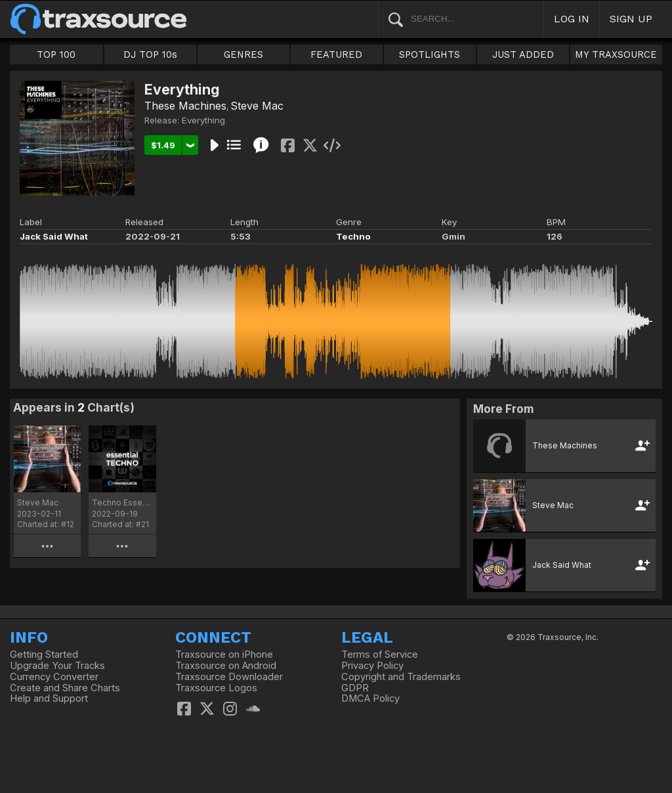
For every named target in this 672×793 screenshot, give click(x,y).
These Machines (185, 106)
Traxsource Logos (216, 688)
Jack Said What (54, 236)
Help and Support (49, 698)
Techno (353, 236)
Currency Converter (54, 677)
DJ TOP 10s (150, 54)
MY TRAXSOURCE (616, 54)
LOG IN (572, 19)
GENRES (243, 54)
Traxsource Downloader (229, 677)
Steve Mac (257, 106)
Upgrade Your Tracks (57, 666)
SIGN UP (631, 19)
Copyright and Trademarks (401, 677)
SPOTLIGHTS (430, 54)
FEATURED (336, 54)
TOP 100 (56, 54)
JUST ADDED (523, 54)
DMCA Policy (370, 698)
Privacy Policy (372, 666)
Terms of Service (380, 654)
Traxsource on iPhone (224, 654)
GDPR (355, 688)
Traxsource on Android (226, 666)
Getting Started (44, 654)
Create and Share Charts (65, 688)
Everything (203, 120)
